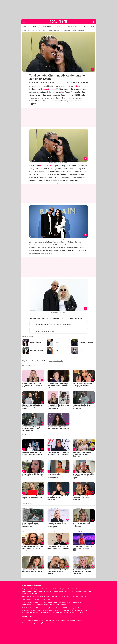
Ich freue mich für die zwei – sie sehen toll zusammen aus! (54, 324)
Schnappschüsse (46, 166)
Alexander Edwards (48, 89)
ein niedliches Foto (66, 245)
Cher (77, 86)
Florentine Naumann (48, 82)
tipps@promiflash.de (56, 361)
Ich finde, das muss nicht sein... (45, 331)
